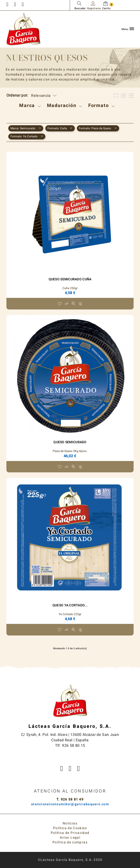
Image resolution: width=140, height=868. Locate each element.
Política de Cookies (70, 828)
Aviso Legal (70, 838)
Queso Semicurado (70, 442)
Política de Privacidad (70, 833)
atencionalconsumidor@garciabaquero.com (70, 804)
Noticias (70, 823)
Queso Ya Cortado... (70, 605)
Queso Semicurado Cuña (70, 279)
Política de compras (70, 842)
